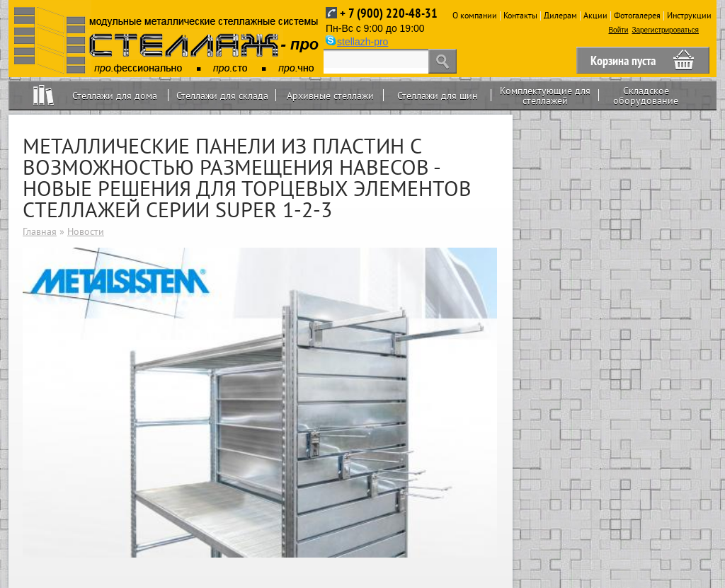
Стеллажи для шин (438, 96)
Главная (40, 231)
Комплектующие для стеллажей (545, 96)
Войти (618, 30)
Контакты (520, 15)
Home (44, 95)
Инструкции (689, 15)
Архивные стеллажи (330, 96)
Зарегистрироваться (665, 30)
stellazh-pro (362, 42)
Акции (595, 15)
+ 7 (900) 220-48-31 (389, 13)
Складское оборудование (646, 96)
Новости (86, 231)
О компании (475, 15)
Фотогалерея (637, 15)
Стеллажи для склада (222, 96)
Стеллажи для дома (115, 96)
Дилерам (560, 15)
